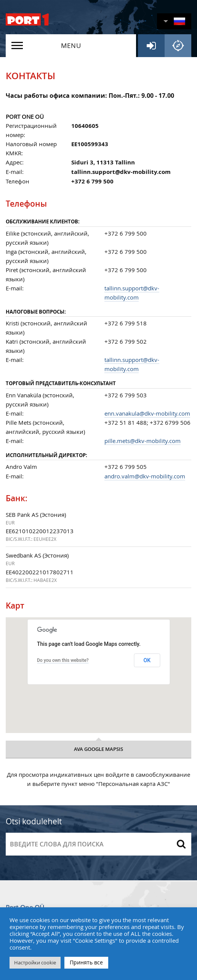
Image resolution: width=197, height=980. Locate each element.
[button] (174, 21)
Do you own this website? (63, 660)
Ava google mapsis (98, 749)
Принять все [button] (86, 962)
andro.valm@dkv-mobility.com (145, 476)
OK (147, 660)
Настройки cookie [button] (35, 962)
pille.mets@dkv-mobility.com (143, 441)
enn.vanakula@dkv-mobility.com (147, 413)
